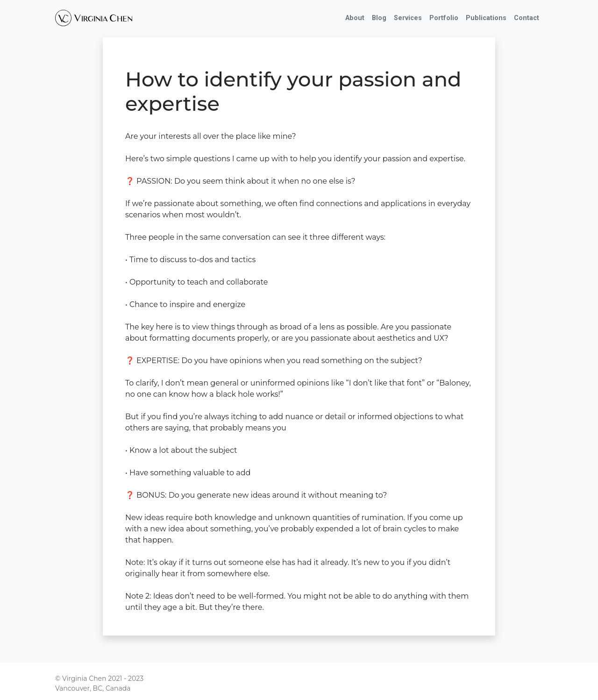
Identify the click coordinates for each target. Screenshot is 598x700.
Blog (379, 18)
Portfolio (444, 18)
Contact (527, 18)
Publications (486, 18)
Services (408, 18)
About (355, 18)
